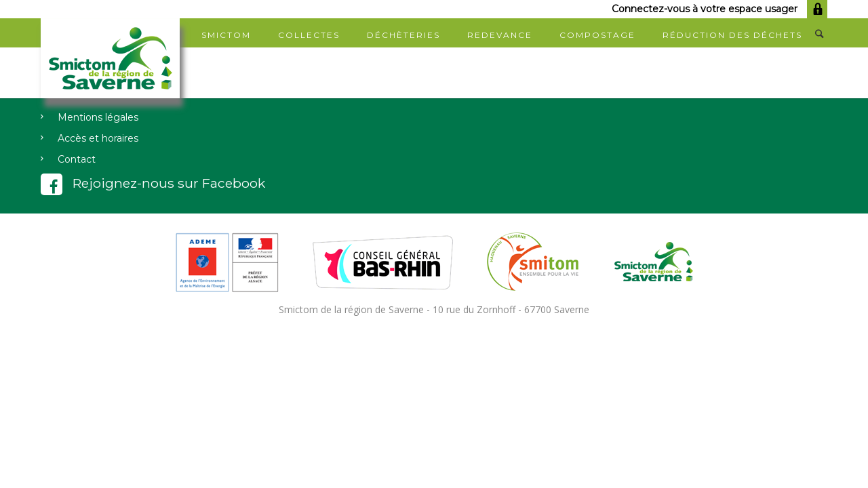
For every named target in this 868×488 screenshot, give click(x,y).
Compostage (597, 35)
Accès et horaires (98, 138)
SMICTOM (226, 35)
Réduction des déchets (732, 35)
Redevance (500, 35)
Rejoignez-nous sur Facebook (153, 183)
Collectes (309, 35)
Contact (77, 159)
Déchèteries (403, 35)
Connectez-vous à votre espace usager (719, 9)
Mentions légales (98, 117)
